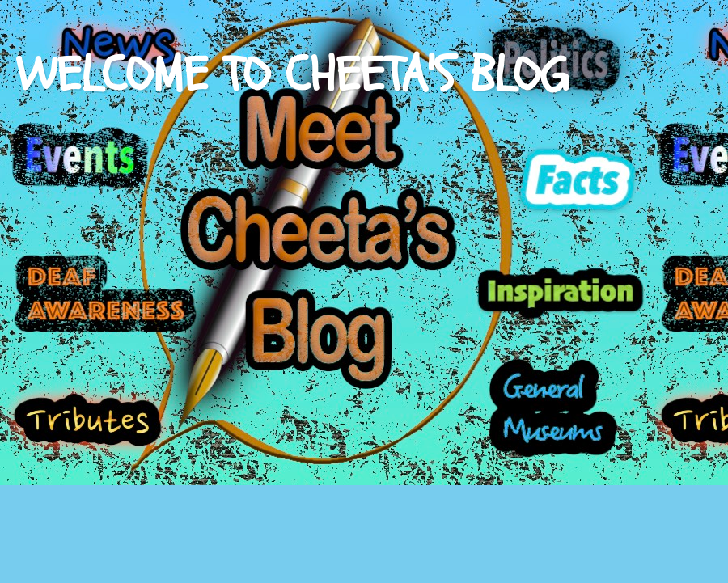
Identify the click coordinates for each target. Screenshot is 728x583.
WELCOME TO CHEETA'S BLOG (292, 75)
